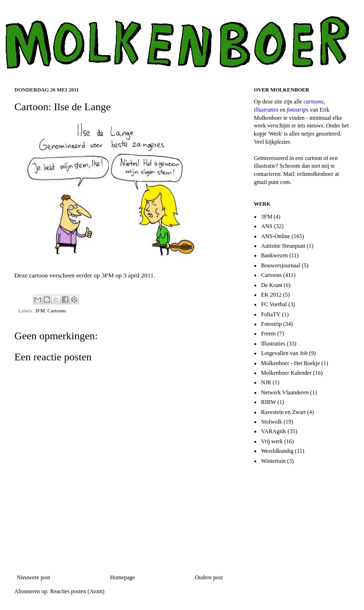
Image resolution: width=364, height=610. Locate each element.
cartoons (314, 102)
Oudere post (209, 577)
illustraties (266, 110)
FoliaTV (271, 314)
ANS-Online (276, 236)
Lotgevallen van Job (284, 353)
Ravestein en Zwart (283, 412)
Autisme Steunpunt (283, 246)
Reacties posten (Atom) (77, 591)
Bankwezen (274, 255)
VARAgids (273, 431)
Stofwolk (272, 422)
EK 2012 (271, 295)
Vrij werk (272, 441)
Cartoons (57, 311)
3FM (108, 275)
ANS (267, 226)
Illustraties (273, 344)
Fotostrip (271, 324)
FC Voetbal (274, 304)
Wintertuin (273, 461)
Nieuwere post (34, 577)
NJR (266, 382)
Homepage (123, 577)
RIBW (268, 402)
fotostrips (298, 110)
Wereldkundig (277, 451)
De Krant (272, 285)
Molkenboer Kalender (286, 373)
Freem (268, 334)
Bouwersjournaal (281, 265)
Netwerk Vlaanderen (285, 392)
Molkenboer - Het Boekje (290, 363)
